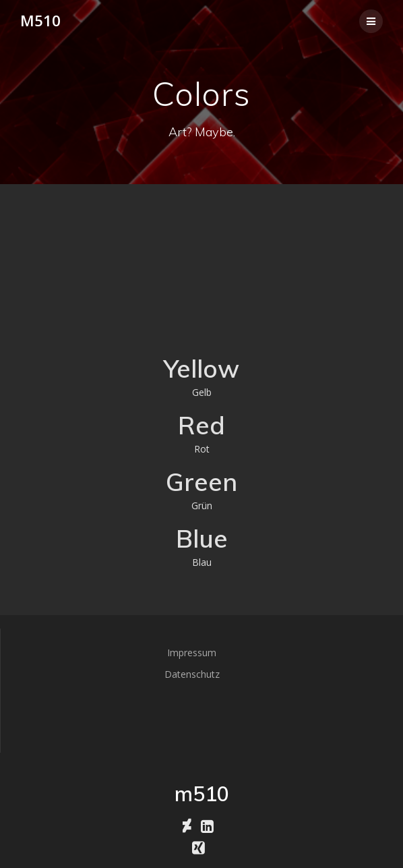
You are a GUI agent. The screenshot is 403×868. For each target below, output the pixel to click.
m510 (40, 21)
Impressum (192, 653)
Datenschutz (192, 674)
